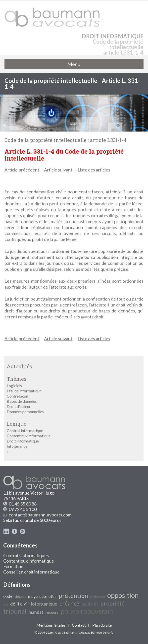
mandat (36, 612)
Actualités (19, 366)
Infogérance (17, 446)
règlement (98, 597)
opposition (123, 595)
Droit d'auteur (19, 406)
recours (52, 612)
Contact (79, 625)
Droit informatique (23, 441)
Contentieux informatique (29, 436)
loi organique (44, 604)
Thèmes (17, 379)
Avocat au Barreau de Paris (95, 632)
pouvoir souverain (87, 611)
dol (6, 604)
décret (20, 596)
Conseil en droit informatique (31, 572)
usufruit (90, 604)
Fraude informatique (24, 391)
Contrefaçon (17, 396)
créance (69, 603)
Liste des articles (94, 170)
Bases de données (22, 401)
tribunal (15, 611)
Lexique (17, 424)
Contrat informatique (25, 430)
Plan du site (102, 625)
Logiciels (14, 386)
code (8, 596)
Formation (13, 566)
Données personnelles (25, 412)
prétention (73, 595)
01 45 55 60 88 (23, 504)
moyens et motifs (42, 596)
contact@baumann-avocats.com (40, 515)
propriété (113, 603)
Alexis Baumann (66, 632)
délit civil (19, 604)
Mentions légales (51, 625)
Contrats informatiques (26, 555)
